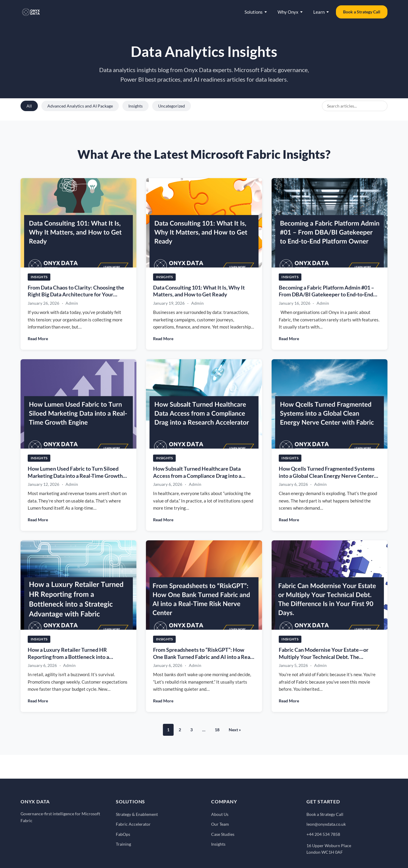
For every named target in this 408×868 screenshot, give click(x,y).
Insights (136, 106)
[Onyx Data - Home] (31, 12)
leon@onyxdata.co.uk (326, 824)
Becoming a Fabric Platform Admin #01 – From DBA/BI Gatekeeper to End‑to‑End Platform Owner (326, 295)
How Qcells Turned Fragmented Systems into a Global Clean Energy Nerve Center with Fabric (327, 476)
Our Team (220, 824)
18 (217, 730)
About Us (220, 814)
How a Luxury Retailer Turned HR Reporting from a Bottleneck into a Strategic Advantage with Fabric (68, 657)
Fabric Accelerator (133, 824)
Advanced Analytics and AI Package (80, 106)
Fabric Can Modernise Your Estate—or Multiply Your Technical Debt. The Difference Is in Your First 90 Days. (324, 657)
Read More (38, 339)
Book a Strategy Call (362, 12)
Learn (321, 12)
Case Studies (223, 834)
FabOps (123, 834)
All (29, 106)
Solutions (256, 12)
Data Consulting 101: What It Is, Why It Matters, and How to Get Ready (199, 291)
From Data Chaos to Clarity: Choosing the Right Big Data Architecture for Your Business (76, 295)
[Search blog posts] (355, 106)
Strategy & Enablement (137, 814)
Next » (235, 730)
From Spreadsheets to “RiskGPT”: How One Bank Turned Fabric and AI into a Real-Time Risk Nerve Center (203, 657)
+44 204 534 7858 (323, 834)
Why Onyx (290, 12)
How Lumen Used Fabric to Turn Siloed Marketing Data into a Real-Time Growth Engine (75, 476)
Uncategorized (172, 106)
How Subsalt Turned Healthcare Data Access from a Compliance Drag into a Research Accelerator (197, 476)
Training (123, 844)
